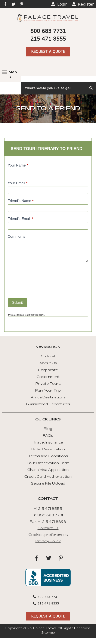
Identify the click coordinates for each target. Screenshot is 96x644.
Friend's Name (21, 201)
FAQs (48, 436)
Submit (18, 303)
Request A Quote (48, 51)
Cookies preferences (48, 535)
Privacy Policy (48, 541)
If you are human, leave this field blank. (26, 315)
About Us (48, 363)
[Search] (59, 88)
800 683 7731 (48, 31)
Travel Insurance (48, 443)
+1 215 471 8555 (48, 509)
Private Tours (48, 384)
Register (86, 4)
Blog (48, 429)
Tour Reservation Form (48, 463)
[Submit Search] (91, 88)
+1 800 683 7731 (48, 516)
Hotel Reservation (48, 449)
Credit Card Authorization (48, 477)
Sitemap (48, 633)
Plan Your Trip (48, 391)
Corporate (48, 370)
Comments (16, 237)
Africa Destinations (48, 398)
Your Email (18, 183)
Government (48, 377)
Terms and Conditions (48, 456)
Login (62, 4)
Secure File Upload (48, 484)
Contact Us (48, 528)
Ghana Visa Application (48, 470)
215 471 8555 (48, 39)
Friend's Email (20, 219)
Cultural (48, 357)
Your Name (18, 165)
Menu (10, 75)
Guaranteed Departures (48, 404)
